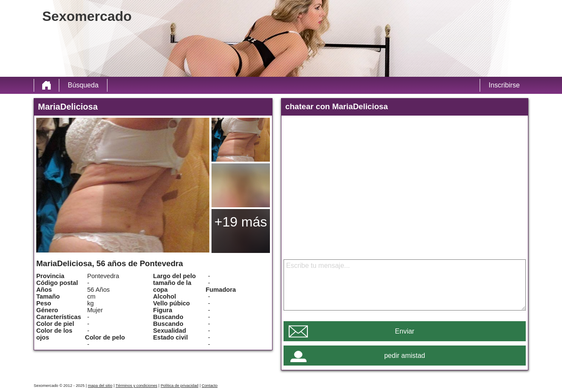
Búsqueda (83, 85)
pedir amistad (405, 356)
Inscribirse (504, 85)
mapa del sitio (100, 386)
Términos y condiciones (136, 386)
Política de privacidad (180, 386)
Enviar (404, 331)
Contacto (210, 386)
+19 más (241, 222)
